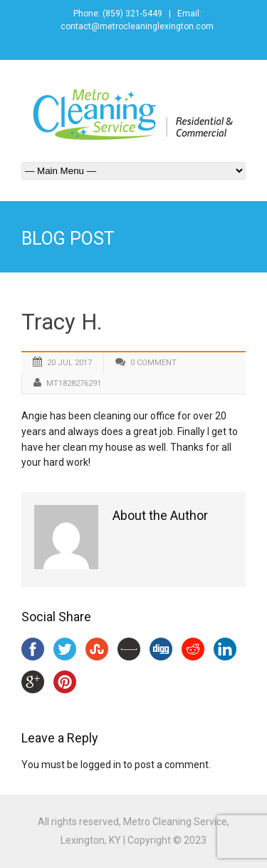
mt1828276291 (74, 383)
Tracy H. (62, 322)
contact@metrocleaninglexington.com (137, 26)
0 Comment (153, 363)
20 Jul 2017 (69, 363)
